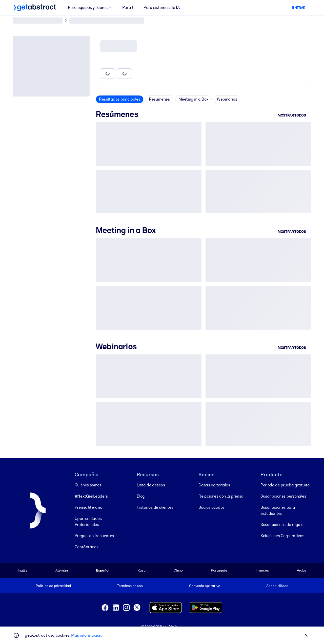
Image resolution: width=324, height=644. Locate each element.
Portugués (219, 570)
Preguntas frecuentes (94, 536)
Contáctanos (87, 547)
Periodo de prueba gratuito (285, 485)
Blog (141, 496)
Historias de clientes (155, 507)
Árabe (302, 570)
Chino (178, 570)
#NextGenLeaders (91, 496)
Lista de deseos (151, 485)
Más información (86, 635)
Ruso (141, 570)
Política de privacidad (53, 586)
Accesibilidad (277, 586)
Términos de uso (130, 586)
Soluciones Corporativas (282, 536)
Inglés (23, 570)
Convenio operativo (205, 586)
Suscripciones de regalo (282, 525)
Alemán (62, 570)
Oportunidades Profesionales (88, 522)
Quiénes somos (88, 485)
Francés (262, 570)
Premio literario (88, 507)
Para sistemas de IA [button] (161, 7)
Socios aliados (211, 507)
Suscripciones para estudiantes (278, 510)
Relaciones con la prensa (221, 496)
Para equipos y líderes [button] (90, 8)
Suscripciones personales (283, 496)
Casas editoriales (214, 485)
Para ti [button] (128, 7)
